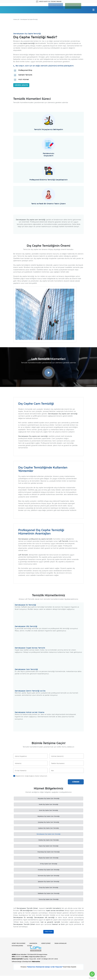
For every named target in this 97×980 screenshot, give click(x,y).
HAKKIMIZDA (35, 948)
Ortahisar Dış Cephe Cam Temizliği (49, 870)
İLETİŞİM (31, 950)
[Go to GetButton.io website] (92, 978)
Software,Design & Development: (26, 965)
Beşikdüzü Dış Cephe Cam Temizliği (48, 817)
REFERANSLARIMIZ (18, 950)
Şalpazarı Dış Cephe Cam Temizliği (49, 882)
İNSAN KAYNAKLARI (64, 948)
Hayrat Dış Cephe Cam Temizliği (48, 846)
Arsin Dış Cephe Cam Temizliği (48, 811)
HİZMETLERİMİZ (48, 948)
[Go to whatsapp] (92, 974)
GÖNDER (76, 782)
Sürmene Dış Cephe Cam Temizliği (48, 876)
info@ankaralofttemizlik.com (37, 961)
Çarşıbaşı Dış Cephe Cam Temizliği (48, 823)
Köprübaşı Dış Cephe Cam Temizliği (49, 852)
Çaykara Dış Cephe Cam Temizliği (48, 829)
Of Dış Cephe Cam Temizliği (49, 864)
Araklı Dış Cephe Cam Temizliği (48, 805)
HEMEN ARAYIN (21, 86)
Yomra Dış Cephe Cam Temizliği (49, 900)
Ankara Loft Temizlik (11, 10)
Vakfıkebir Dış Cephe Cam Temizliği (49, 894)
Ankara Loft (16, 20)
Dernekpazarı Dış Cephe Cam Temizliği (48, 835)
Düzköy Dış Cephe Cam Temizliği (49, 840)
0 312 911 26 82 (74, 6)
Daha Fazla (48, 932)
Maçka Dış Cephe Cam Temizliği (48, 858)
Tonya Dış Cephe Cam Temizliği (48, 888)
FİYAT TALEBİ (55, 6)
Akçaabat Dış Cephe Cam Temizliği (48, 799)
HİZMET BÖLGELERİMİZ (19, 948)
